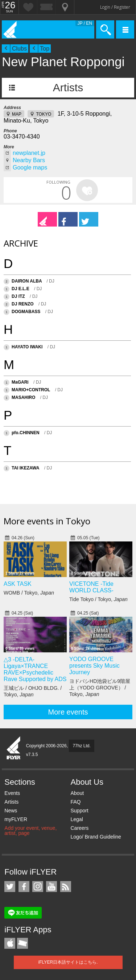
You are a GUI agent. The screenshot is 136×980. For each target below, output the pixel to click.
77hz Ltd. (81, 746)
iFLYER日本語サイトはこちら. (68, 962)
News (11, 811)
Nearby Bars (29, 160)
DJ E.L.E (20, 289)
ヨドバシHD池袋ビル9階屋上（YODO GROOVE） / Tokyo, (100, 688)
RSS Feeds (66, 887)
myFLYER (16, 819)
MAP (17, 114)
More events (68, 712)
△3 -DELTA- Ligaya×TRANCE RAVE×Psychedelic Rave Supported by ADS (35, 669)
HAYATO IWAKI (27, 347)
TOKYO (44, 114)
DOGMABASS (26, 312)
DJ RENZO (23, 304)
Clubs (19, 49)
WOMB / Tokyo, (29, 593)
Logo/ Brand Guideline (96, 837)
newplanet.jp (29, 153)
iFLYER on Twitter (10, 887)
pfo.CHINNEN (26, 433)
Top (45, 49)
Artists (68, 87)
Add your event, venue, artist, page (30, 831)
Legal (77, 819)
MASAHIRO (23, 397)
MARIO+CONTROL (31, 390)
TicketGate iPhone (22, 943)
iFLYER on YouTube (51, 887)
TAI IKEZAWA (25, 468)
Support (79, 811)
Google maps (30, 167)
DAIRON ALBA (27, 281)
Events (12, 793)
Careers (79, 828)
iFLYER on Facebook (24, 887)
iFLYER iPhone (10, 943)
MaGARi (20, 382)
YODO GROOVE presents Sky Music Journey (94, 666)
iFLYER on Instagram (38, 887)
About (77, 793)
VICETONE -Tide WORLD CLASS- (91, 587)
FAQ (75, 802)
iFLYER (14, 748)
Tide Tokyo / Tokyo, (98, 599)
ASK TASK (18, 584)
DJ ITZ (18, 296)
